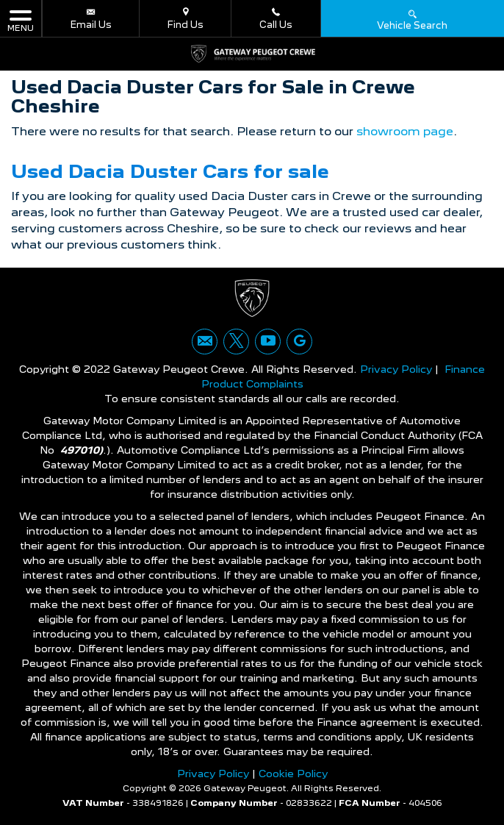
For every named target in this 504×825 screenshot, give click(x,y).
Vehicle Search (412, 19)
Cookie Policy (293, 774)
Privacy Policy (396, 369)
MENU (21, 20)
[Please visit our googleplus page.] (299, 342)
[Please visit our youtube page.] (268, 342)
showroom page (405, 131)
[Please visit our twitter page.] (236, 342)
